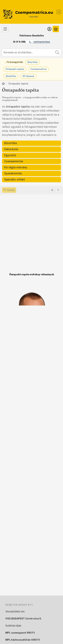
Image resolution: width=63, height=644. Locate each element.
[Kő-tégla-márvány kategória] (32, 167)
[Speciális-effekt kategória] (32, 180)
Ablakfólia (11, 76)
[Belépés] (49, 29)
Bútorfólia (33, 62)
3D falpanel (28, 76)
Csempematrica (38, 69)
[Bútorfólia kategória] (32, 143)
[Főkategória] (3, 84)
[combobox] (32, 53)
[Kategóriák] (5, 29)
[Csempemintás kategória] (32, 161)
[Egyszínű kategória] (32, 155)
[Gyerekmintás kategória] (32, 174)
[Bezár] (59, 12)
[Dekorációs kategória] (32, 149)
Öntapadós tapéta (15, 69)
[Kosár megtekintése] (56, 29)
